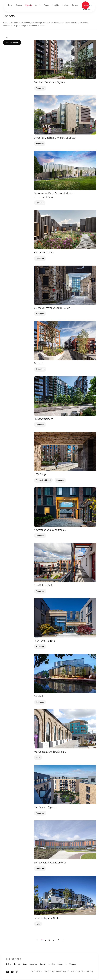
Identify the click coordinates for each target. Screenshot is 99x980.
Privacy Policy (49, 971)
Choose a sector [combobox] (12, 43)
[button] (19, 5)
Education (40, 144)
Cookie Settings (74, 971)
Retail (38, 758)
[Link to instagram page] (12, 973)
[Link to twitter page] (17, 973)
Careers (73, 964)
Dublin (9, 964)
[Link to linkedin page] (8, 973)
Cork (25, 964)
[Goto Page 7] (58, 940)
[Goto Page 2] (46, 940)
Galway (43, 964)
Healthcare (40, 258)
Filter (8, 38)
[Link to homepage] (87, 5)
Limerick (33, 964)
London (52, 964)
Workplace (40, 314)
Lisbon (60, 964)
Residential (40, 88)
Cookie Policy (61, 971)
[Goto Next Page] (63, 940)
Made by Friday (87, 971)
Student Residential (43, 480)
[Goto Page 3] (49, 940)
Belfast (17, 964)
